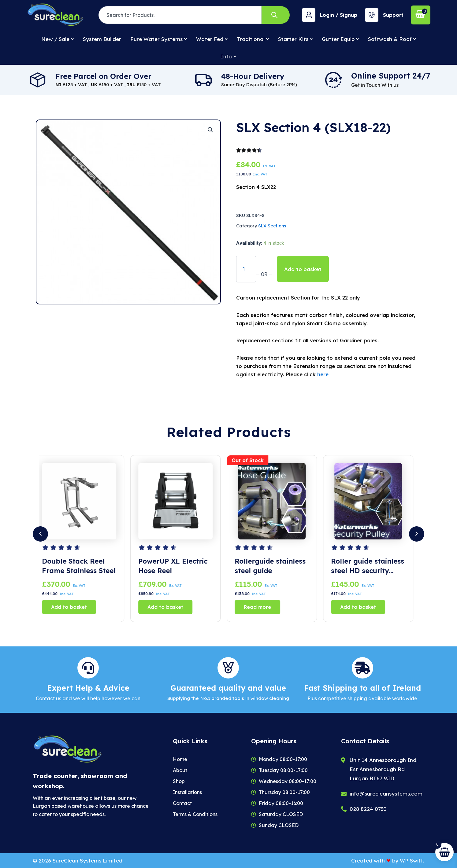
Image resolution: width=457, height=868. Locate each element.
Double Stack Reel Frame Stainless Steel (84, 566)
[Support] (372, 15)
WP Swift (411, 861)
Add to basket (303, 269)
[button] (210, 130)
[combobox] (180, 15)
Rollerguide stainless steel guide (275, 566)
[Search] (276, 15)
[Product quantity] (246, 269)
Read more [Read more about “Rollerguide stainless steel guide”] (262, 607)
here (323, 374)
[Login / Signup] (309, 15)
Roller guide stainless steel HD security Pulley (372, 566)
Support (393, 15)
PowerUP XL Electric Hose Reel (178, 566)
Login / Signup (339, 15)
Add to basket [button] (74, 607)
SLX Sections (272, 226)
